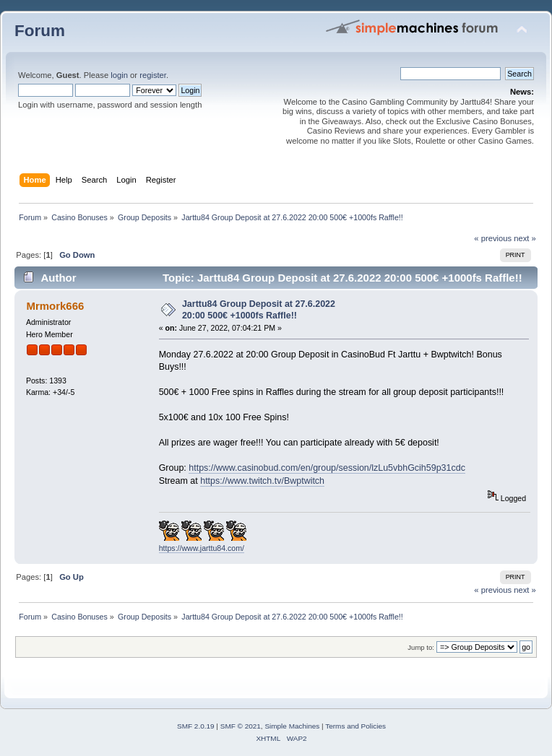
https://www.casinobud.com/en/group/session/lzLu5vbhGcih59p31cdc (327, 468)
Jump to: (421, 647)
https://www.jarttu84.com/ (202, 548)
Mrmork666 (55, 306)
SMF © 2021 (241, 726)
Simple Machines (292, 726)
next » (525, 238)
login (119, 75)
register (153, 75)
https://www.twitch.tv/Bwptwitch (262, 481)
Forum (40, 31)
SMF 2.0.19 (196, 726)
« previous (493, 238)
